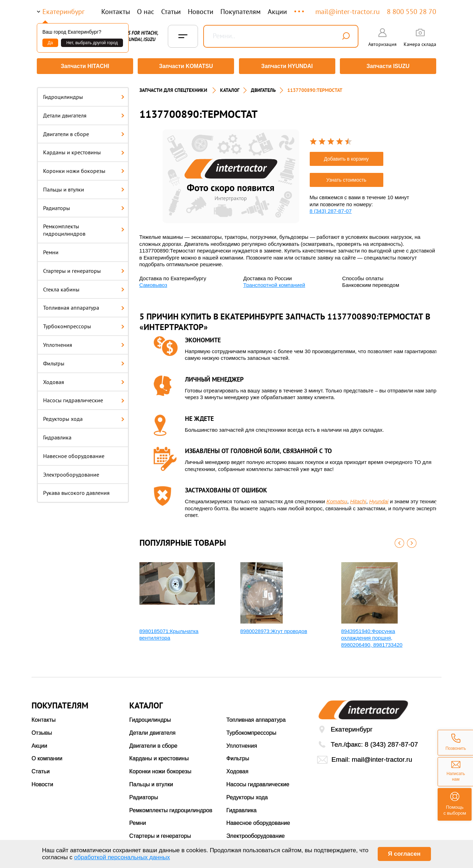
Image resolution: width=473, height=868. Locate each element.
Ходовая (84, 379)
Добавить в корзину (347, 156)
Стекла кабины (84, 287)
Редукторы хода (84, 416)
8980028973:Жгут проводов (274, 629)
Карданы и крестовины (84, 150)
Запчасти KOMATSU (186, 66)
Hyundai (379, 499)
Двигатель (263, 88)
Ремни (51, 250)
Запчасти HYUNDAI (287, 66)
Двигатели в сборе (84, 132)
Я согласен (404, 854)
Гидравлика (57, 435)
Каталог (230, 88)
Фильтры (84, 361)
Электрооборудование (71, 472)
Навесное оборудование (74, 453)
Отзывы (42, 730)
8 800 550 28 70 (412, 12)
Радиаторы (84, 206)
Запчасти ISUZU (389, 66)
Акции (277, 12)
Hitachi (358, 499)
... (300, 8)
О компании (47, 756)
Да (50, 43)
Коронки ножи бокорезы (84, 168)
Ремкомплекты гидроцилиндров (84, 228)
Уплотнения (84, 342)
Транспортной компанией (274, 282)
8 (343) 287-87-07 (331, 208)
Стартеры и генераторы (84, 268)
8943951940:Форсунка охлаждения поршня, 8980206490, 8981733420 (372, 635)
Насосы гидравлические (84, 398)
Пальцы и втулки (84, 187)
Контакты (116, 12)
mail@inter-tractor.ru (348, 12)
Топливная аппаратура (84, 305)
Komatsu (337, 499)
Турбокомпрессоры (84, 324)
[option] (231, 174)
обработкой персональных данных (122, 857)
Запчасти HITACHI (84, 66)
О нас (146, 12)
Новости (201, 12)
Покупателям (241, 12)
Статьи (171, 12)
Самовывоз (153, 282)
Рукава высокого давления (76, 491)
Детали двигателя (84, 113)
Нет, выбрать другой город (92, 43)
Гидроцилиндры (84, 94)
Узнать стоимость (346, 177)
